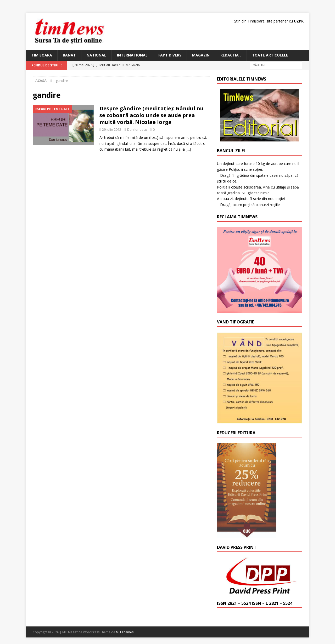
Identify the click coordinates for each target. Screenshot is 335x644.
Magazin (201, 55)
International (132, 55)
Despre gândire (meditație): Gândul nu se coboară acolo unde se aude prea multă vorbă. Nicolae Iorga (152, 115)
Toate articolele (270, 55)
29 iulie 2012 (112, 129)
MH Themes (125, 632)
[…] (188, 149)
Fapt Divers (170, 55)
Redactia (230, 55)
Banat (69, 55)
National (96, 55)
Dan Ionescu (137, 129)
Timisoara (42, 55)
